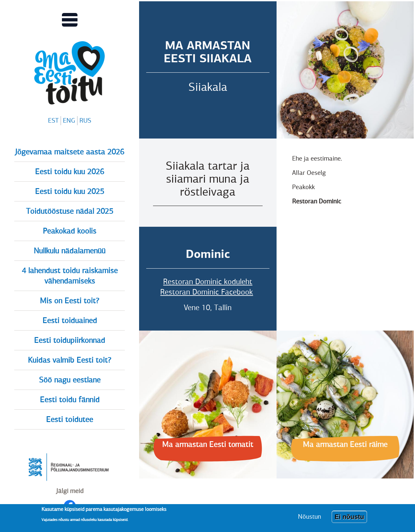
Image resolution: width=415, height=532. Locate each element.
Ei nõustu (349, 517)
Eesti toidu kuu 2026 (70, 172)
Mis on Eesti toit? (70, 301)
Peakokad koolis (70, 231)
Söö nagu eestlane (70, 380)
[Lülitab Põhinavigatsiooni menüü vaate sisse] (70, 20)
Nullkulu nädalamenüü (70, 251)
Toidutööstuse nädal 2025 (70, 211)
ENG (69, 121)
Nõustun (309, 517)
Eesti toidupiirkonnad (70, 340)
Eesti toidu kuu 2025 (70, 191)
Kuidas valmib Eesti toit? (70, 360)
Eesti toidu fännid (70, 400)
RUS (85, 121)
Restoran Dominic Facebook (207, 292)
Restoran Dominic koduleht (208, 282)
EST (53, 121)
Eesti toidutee (70, 419)
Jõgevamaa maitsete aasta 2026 (70, 152)
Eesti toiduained (70, 320)
